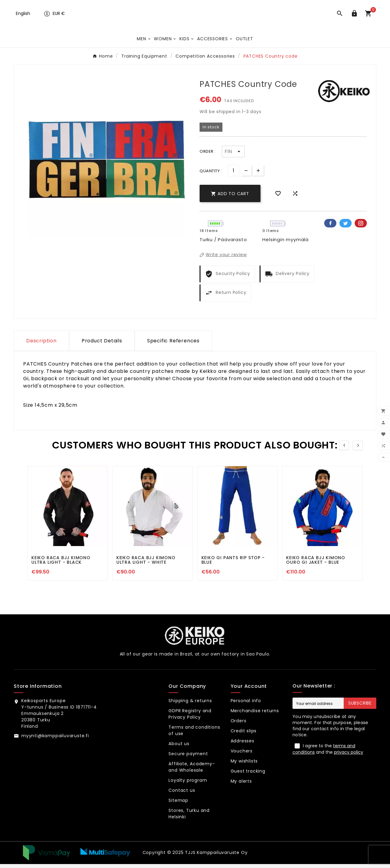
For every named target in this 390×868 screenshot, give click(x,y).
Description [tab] (41, 345)
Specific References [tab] (173, 345)
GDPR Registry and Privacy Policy (190, 718)
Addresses (243, 745)
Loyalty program (188, 784)
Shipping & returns (190, 705)
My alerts (241, 785)
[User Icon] (356, 16)
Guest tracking (248, 775)
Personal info (246, 705)
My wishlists (244, 765)
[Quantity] (234, 175)
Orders (239, 725)
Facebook (330, 227)
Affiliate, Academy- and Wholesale (192, 771)
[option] (107, 164)
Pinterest (361, 227)
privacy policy (349, 756)
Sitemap (178, 804)
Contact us (182, 794)
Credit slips (244, 735)
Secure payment (188, 758)
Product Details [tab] (102, 345)
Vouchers (242, 755)
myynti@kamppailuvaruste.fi (55, 740)
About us (179, 748)
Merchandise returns (255, 715)
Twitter (346, 227)
